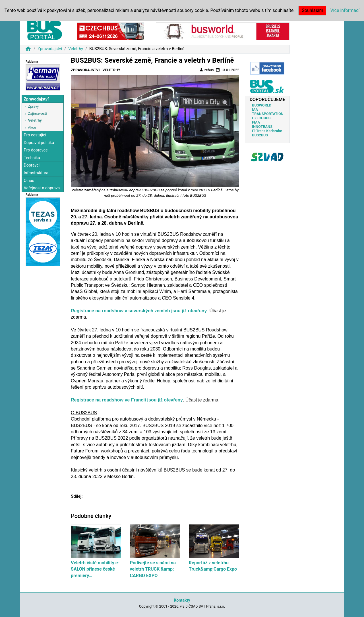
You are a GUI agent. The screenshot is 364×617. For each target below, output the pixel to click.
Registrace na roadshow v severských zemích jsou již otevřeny (139, 311)
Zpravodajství (50, 49)
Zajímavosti (37, 113)
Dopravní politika (39, 143)
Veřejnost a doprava (42, 188)
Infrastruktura (36, 173)
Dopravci (32, 165)
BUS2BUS (260, 135)
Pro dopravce (36, 150)
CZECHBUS (261, 118)
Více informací (345, 10)
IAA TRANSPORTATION (268, 112)
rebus (206, 70)
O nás (29, 181)
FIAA (256, 122)
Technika (32, 158)
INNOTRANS (262, 127)
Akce (32, 127)
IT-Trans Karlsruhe (267, 131)
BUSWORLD (262, 105)
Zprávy (33, 106)
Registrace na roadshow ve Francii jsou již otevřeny (127, 400)
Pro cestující (35, 135)
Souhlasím (312, 10)
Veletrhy (76, 49)
